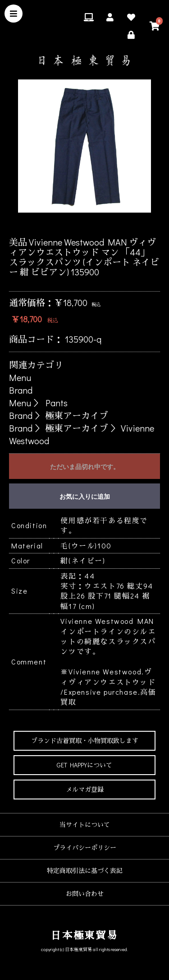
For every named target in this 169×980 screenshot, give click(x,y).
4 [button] (91, 224)
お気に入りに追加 (85, 497)
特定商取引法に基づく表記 (85, 871)
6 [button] (119, 224)
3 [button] (78, 224)
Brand (21, 390)
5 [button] (105, 224)
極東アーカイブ (77, 415)
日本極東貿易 (84, 935)
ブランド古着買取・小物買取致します (85, 741)
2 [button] (64, 224)
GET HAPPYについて (84, 765)
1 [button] (51, 224)
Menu (20, 377)
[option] (84, 146)
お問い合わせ (85, 894)
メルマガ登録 (85, 789)
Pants (57, 403)
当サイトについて (85, 824)
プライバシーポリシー (85, 848)
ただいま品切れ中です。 (85, 467)
